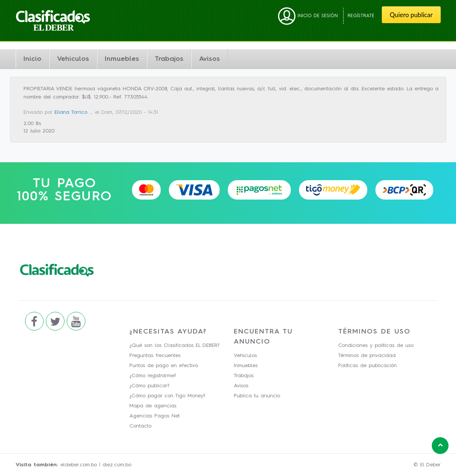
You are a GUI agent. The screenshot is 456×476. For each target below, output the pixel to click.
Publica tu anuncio (257, 396)
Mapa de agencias (153, 406)
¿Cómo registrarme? (153, 376)
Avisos (210, 59)
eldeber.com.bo (79, 465)
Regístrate (361, 16)
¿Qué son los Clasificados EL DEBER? (174, 345)
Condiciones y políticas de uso (376, 345)
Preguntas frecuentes (155, 356)
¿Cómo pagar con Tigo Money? (167, 396)
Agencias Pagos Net (155, 416)
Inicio (32, 59)
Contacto (140, 426)
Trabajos (169, 59)
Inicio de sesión (308, 16)
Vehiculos (73, 59)
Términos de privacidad (367, 356)
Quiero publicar (411, 15)
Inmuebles (122, 59)
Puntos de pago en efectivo (164, 366)
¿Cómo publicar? (149, 386)
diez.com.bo (117, 465)
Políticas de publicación (367, 366)
